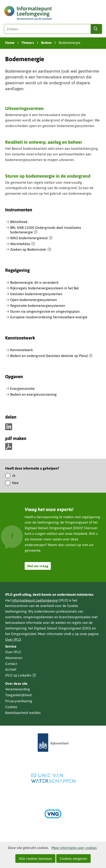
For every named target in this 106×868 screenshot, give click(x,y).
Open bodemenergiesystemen (34, 300)
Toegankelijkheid (18, 695)
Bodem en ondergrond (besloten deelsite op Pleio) (51, 356)
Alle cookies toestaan (35, 858)
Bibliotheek (19, 222)
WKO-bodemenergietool (31, 238)
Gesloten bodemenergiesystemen (36, 294)
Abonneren (14, 658)
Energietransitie (22, 389)
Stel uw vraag (38, 566)
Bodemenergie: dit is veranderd (34, 282)
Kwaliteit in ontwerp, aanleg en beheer (44, 142)
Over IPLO (13, 639)
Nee (15, 483)
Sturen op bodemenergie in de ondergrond (48, 176)
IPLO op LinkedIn (21, 675)
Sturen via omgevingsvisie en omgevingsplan (45, 311)
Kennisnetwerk (22, 350)
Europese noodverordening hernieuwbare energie (49, 317)
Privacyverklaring (19, 701)
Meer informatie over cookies (74, 848)
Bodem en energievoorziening (33, 394)
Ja (14, 475)
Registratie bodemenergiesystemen (38, 306)
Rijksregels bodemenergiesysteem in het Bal (44, 288)
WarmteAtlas (22, 244)
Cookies (11, 707)
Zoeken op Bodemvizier (31, 250)
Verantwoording (18, 689)
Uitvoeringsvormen (24, 108)
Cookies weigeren (73, 858)
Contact (11, 664)
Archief (11, 669)
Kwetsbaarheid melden (23, 713)
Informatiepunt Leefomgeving (35, 600)
